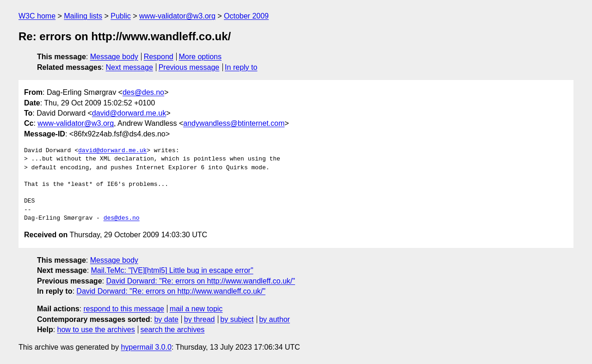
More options (200, 57)
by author (274, 319)
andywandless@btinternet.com (234, 123)
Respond (159, 57)
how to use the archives (96, 330)
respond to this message (123, 309)
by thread (200, 319)
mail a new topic (196, 309)
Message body (114, 57)
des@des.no (143, 92)
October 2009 (246, 16)
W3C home (37, 16)
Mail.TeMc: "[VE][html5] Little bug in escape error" (172, 270)
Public (121, 16)
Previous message (189, 67)
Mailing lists (83, 16)
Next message (129, 67)
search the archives (173, 330)
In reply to (241, 67)
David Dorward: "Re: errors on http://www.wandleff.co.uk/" (200, 281)
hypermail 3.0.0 (146, 347)
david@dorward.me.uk (129, 113)
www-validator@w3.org (177, 16)
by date (166, 319)
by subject (237, 319)
